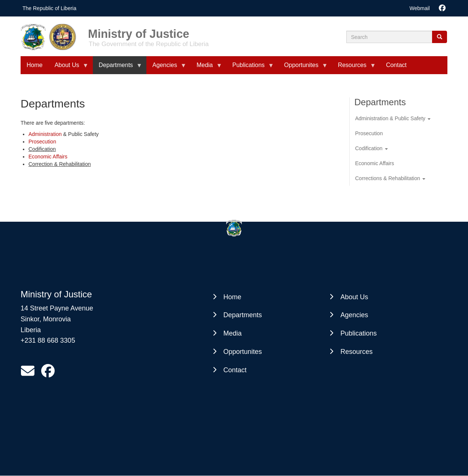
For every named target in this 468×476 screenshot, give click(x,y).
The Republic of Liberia (49, 8)
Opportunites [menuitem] (303, 68)
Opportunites (243, 352)
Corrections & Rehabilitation (390, 178)
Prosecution (42, 142)
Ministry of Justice (139, 31)
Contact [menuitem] (396, 65)
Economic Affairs (48, 157)
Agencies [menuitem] (166, 68)
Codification (372, 148)
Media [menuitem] (206, 68)
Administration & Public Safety (393, 118)
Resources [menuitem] (353, 68)
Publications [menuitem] (250, 68)
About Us (354, 297)
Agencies (354, 315)
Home (233, 297)
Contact (235, 370)
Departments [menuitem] (118, 68)
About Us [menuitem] (69, 68)
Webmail (420, 8)
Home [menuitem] (35, 65)
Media (233, 333)
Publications (358, 333)
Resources (356, 352)
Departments (243, 315)
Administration (45, 134)
